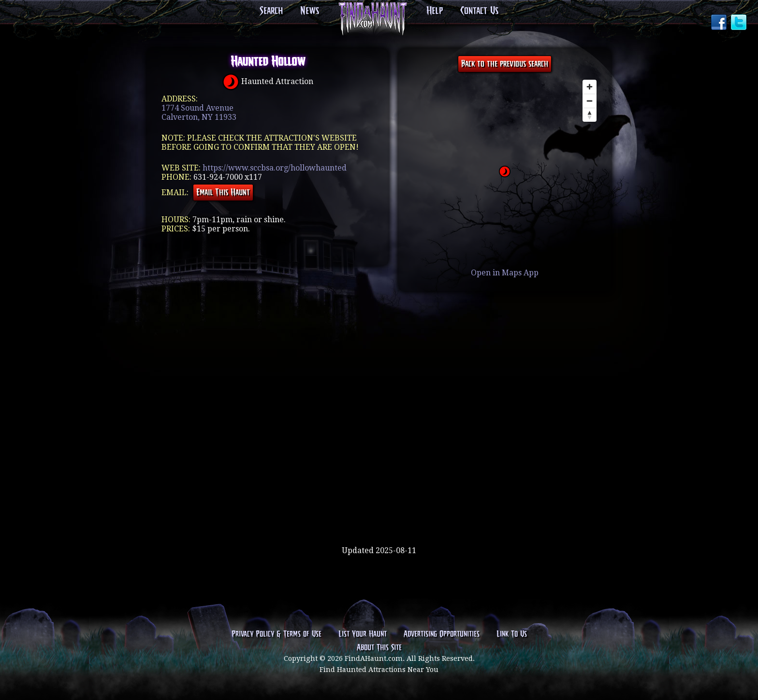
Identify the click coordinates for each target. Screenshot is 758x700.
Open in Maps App (505, 273)
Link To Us (512, 634)
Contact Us (479, 11)
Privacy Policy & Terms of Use (277, 634)
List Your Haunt (363, 634)
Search (271, 11)
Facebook (720, 23)
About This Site (379, 648)
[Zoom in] (590, 87)
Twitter (740, 23)
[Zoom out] (590, 101)
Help (435, 11)
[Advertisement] (379, 514)
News (310, 11)
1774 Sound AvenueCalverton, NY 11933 (199, 113)
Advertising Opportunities (442, 634)
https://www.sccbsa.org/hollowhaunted (275, 168)
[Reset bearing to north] (590, 115)
